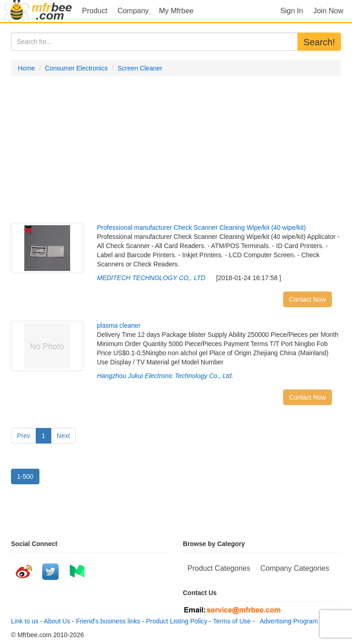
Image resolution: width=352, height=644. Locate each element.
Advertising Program (287, 621)
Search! (319, 42)
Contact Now (308, 299)
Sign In (291, 11)
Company (133, 11)
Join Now (328, 11)
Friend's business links (108, 621)
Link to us (25, 621)
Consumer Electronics (76, 68)
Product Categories (219, 568)
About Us (57, 621)
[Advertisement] (176, 150)
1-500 (25, 476)
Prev (24, 436)
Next (63, 436)
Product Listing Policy (177, 621)
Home (26, 68)
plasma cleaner (119, 325)
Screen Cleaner (140, 68)
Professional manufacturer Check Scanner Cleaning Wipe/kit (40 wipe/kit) (202, 227)
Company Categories (295, 568)
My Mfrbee (176, 11)
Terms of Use (232, 621)
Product (95, 11)
